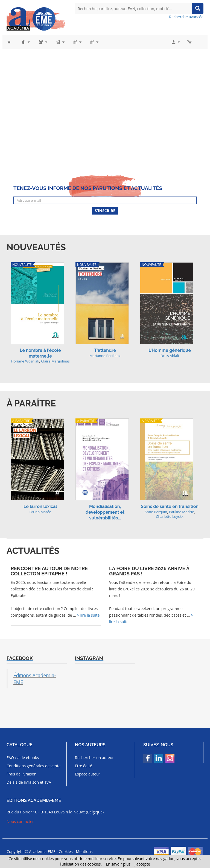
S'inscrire (105, 211)
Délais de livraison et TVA (29, 782)
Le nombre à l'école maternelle (40, 353)
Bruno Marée (40, 512)
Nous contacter (20, 821)
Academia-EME (42, 851)
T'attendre (105, 350)
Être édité (84, 766)
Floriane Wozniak (25, 361)
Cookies (66, 851)
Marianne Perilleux (105, 356)
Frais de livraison (21, 774)
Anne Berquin (156, 512)
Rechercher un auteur (94, 758)
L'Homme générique (170, 350)
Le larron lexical (40, 506)
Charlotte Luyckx (170, 516)
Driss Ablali (170, 356)
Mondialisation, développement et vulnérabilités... (105, 512)
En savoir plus (118, 864)
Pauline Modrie (182, 512)
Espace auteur (88, 774)
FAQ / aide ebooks (23, 758)
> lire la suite (88, 615)
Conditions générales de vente (33, 766)
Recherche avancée (186, 17)
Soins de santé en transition (170, 506)
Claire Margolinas (55, 361)
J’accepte (142, 864)
